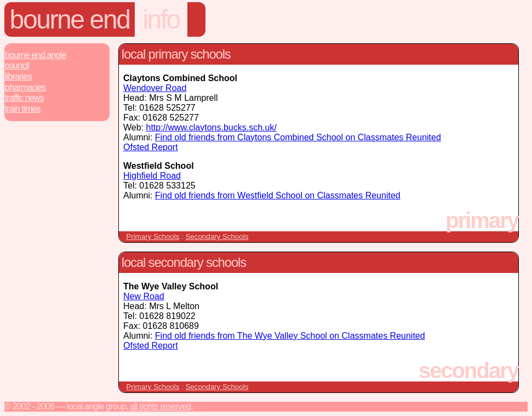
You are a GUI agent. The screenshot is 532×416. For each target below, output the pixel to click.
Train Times (23, 109)
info (161, 19)
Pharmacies (25, 87)
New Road (144, 296)
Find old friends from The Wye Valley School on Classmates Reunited (290, 336)
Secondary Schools (217, 237)
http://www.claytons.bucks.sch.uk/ (211, 127)
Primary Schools (153, 237)
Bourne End (70, 19)
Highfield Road (152, 176)
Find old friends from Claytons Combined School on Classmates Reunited (298, 137)
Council (17, 65)
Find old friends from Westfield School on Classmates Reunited (278, 195)
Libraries (18, 76)
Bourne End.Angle (36, 55)
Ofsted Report (151, 147)
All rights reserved (160, 406)
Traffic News (24, 98)
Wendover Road (155, 88)
